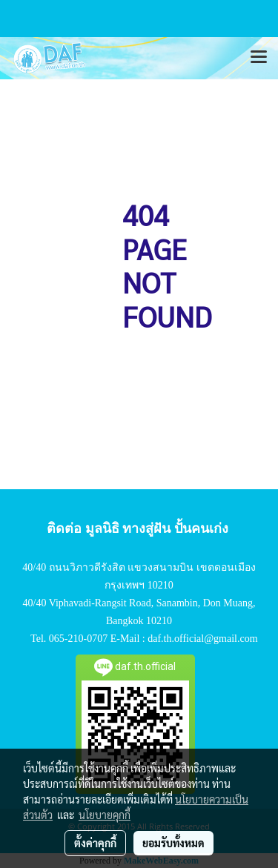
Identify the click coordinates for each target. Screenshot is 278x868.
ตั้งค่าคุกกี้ (95, 843)
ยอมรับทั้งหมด (173, 843)
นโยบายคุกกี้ (105, 815)
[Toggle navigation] (259, 58)
